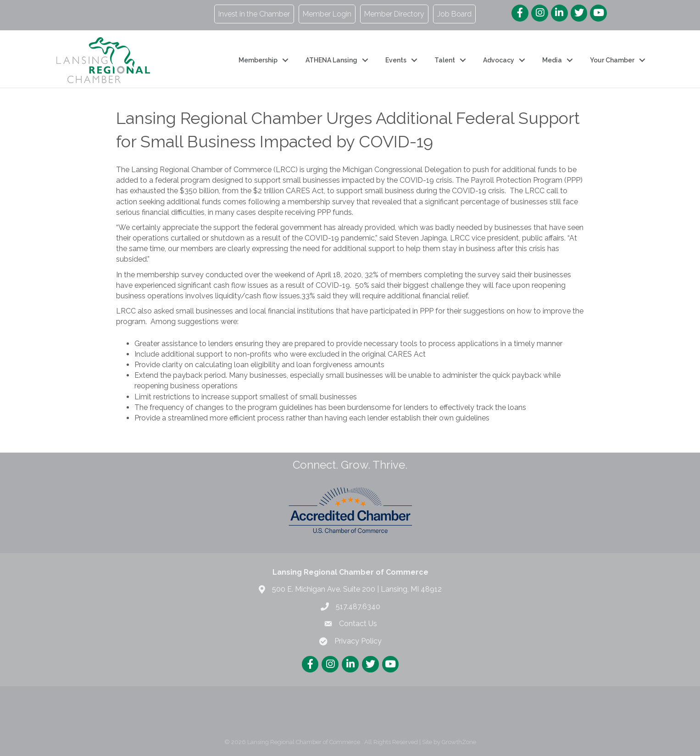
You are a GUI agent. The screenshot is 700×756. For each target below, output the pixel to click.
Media (552, 60)
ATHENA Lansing (331, 60)
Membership (258, 60)
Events (396, 60)
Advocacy (499, 60)
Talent (445, 60)
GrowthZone (459, 742)
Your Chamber (612, 60)
